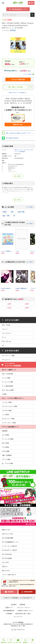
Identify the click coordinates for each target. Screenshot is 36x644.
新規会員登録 (28, 592)
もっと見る (29, 207)
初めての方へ (6, 571)
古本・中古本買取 (7, 374)
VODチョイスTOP (7, 534)
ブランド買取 (6, 459)
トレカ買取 (5, 415)
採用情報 (22, 604)
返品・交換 (6, 216)
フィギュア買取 (7, 402)
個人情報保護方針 (9, 611)
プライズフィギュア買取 (10, 406)
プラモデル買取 (7, 410)
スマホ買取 (5, 447)
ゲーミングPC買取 (8, 439)
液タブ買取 (5, 443)
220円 (27, 304)
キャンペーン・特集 (8, 356)
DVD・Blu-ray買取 (8, 390)
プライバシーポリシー (24, 607)
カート (32, 642)
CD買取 (4, 394)
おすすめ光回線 (7, 558)
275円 (9, 308)
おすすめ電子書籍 (7, 538)
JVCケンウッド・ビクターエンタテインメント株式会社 (24, 151)
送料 (12, 212)
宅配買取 (10, 592)
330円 (27, 308)
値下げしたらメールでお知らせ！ (18, 93)
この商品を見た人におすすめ (19, 262)
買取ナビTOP (6, 530)
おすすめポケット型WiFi (10, 550)
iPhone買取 (6, 451)
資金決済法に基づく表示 (23, 614)
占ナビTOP (5, 562)
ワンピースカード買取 (9, 423)
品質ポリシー (10, 607)
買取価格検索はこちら (18, 9)
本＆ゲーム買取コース (9, 370)
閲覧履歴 (25, 642)
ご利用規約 (9, 614)
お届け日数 (21, 212)
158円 (9, 304)
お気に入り (11, 642)
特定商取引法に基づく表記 (18, 626)
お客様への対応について (25, 611)
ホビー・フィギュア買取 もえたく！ (13, 398)
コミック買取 (6, 378)
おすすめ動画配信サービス (10, 542)
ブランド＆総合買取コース (10, 427)
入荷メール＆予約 (17, 87)
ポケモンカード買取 (8, 419)
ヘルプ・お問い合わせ (9, 575)
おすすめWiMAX (7, 554)
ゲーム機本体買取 (7, 386)
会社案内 (14, 604)
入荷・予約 (18, 642)
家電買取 (5, 431)
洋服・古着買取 (7, 455)
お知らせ (5, 566)
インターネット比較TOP (10, 546)
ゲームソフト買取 (7, 382)
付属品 (5, 212)
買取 (32, 3)
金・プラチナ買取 (7, 463)
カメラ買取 (5, 435)
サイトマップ (18, 617)
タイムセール (6, 360)
